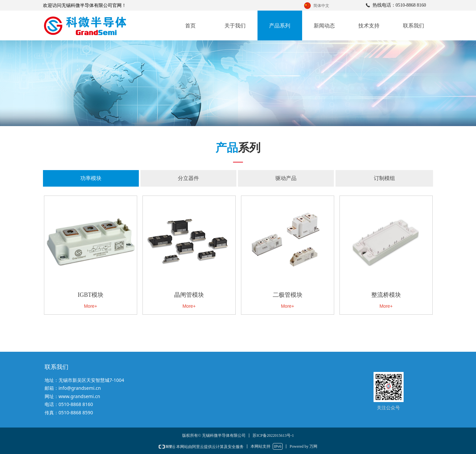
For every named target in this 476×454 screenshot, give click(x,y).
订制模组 (384, 178)
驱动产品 (286, 178)
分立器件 (188, 178)
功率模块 (91, 178)
